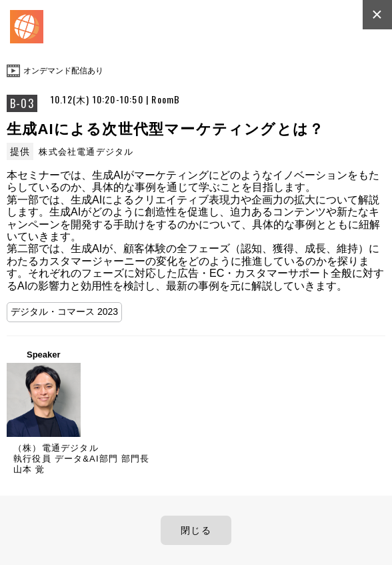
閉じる (196, 530)
